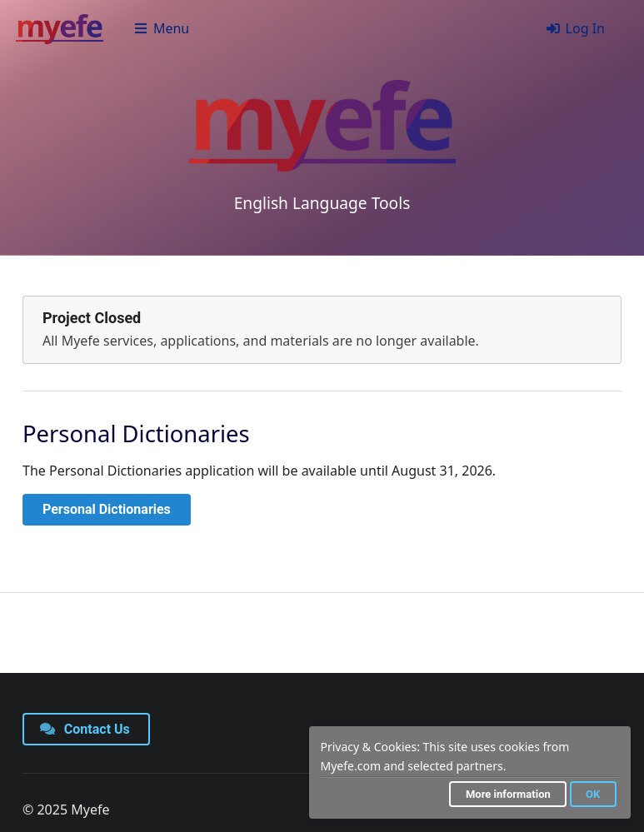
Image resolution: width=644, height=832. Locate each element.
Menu (161, 28)
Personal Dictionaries (107, 509)
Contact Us (85, 729)
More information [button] (508, 794)
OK (593, 794)
